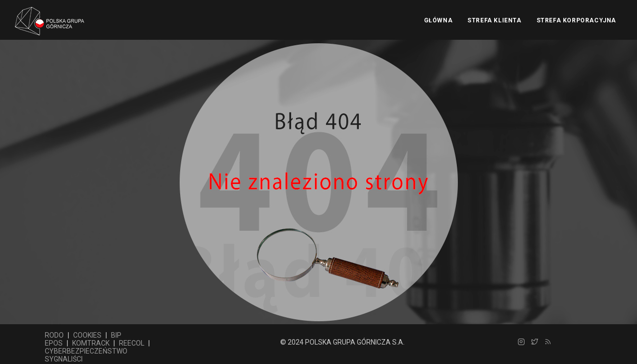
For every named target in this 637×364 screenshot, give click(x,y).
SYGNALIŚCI (64, 359)
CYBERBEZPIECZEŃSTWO (86, 351)
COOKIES (87, 335)
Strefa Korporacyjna (576, 20)
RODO (54, 335)
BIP (116, 335)
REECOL (132, 343)
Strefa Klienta (494, 20)
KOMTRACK (91, 343)
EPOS (54, 343)
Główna (438, 20)
